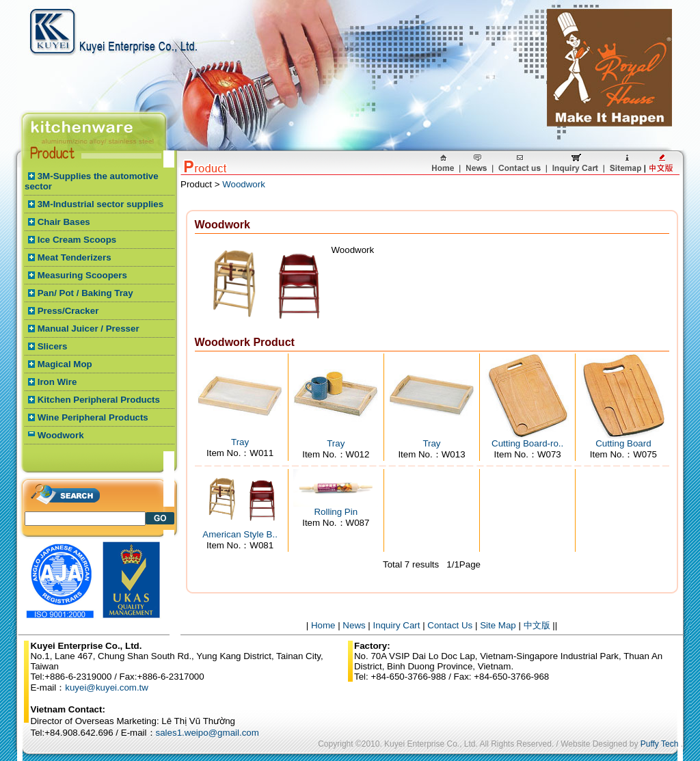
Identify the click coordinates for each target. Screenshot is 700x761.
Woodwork (61, 435)
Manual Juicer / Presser (89, 329)
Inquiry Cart (397, 625)
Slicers (53, 346)
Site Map (498, 625)
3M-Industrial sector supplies (100, 204)
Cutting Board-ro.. (527, 443)
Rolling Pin (336, 512)
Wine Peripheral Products (93, 417)
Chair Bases (64, 222)
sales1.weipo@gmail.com (207, 733)
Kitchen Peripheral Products (99, 400)
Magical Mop (65, 364)
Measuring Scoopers (82, 275)
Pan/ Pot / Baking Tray (85, 293)
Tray (240, 442)
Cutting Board (623, 443)
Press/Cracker (68, 311)
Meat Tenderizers (75, 257)
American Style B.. (240, 534)
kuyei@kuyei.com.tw (107, 687)
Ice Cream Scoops (77, 240)
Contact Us (450, 625)
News (354, 625)
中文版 (537, 625)
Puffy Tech (660, 744)
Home (323, 625)
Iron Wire (57, 382)
